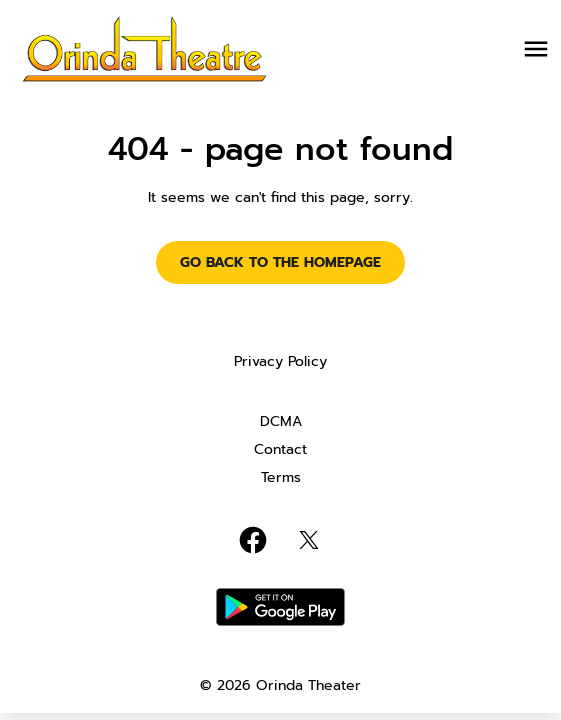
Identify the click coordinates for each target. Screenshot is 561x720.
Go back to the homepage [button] (280, 262)
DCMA (281, 421)
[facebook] (253, 540)
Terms (281, 477)
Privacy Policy (280, 361)
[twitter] (309, 540)
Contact (280, 449)
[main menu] (536, 49)
